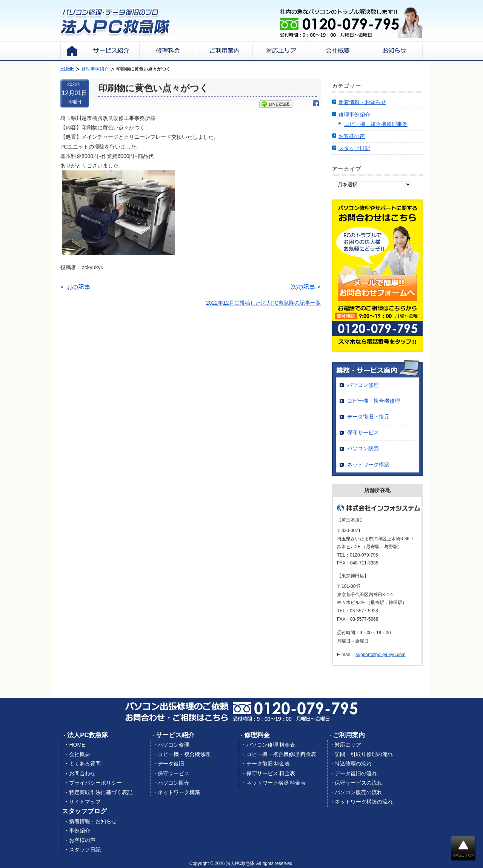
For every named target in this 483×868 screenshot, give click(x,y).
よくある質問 (85, 764)
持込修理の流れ (353, 764)
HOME (77, 745)
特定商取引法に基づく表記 (101, 792)
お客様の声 (352, 136)
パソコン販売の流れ (358, 792)
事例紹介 (80, 831)
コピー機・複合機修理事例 (376, 124)
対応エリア (348, 745)
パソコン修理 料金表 (271, 745)
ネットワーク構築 (368, 465)
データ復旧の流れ (356, 773)
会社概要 (80, 754)
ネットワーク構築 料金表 (276, 783)
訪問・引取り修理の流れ (364, 754)
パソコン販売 (363, 448)
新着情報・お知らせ (362, 102)
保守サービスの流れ (358, 783)
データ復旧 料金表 (268, 764)
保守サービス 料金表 (271, 773)
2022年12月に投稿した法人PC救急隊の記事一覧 (263, 303)
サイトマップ (85, 802)
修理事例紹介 (354, 115)
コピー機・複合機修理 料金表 (281, 754)
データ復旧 (171, 764)
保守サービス (363, 432)
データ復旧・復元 (368, 417)
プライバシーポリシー (95, 783)
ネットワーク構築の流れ (364, 802)
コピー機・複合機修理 (374, 401)
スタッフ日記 (354, 148)
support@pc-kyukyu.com (380, 655)
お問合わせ (82, 773)
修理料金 (257, 735)
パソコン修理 (363, 385)
